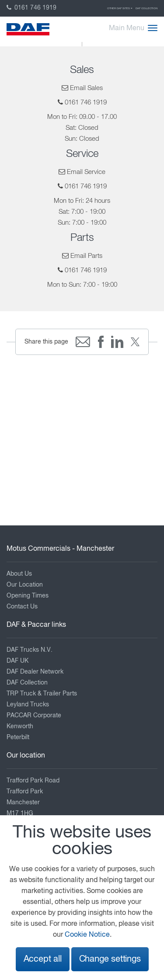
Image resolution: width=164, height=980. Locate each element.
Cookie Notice (87, 935)
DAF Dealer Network (35, 672)
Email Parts (86, 256)
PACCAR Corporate (34, 716)
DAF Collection (147, 8)
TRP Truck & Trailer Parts (42, 694)
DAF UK (17, 661)
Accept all (43, 959)
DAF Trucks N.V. (30, 650)
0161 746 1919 (31, 8)
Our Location (25, 585)
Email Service (86, 172)
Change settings (110, 959)
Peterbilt (18, 737)
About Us (19, 574)
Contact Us (22, 607)
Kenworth (20, 726)
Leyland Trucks (28, 705)
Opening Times (28, 596)
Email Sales (86, 88)
